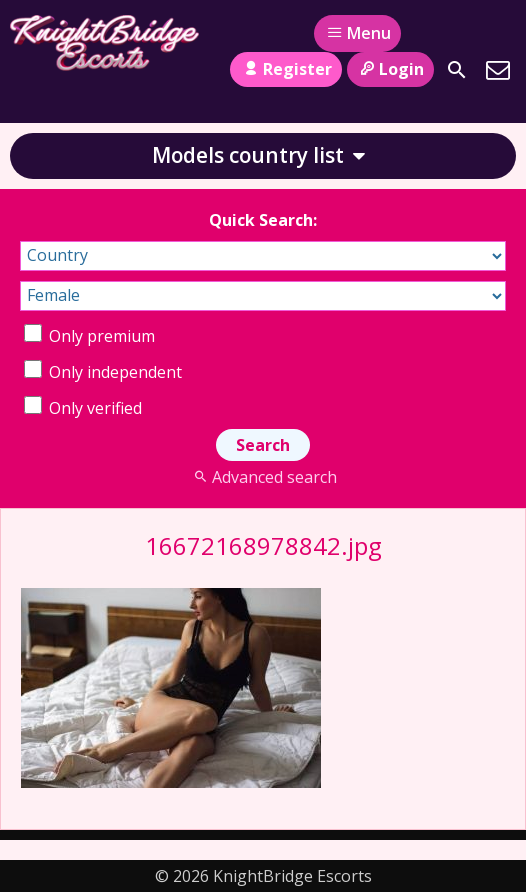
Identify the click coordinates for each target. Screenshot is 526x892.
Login (390, 69)
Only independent (103, 372)
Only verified (83, 408)
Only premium (89, 336)
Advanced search (262, 477)
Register (285, 69)
